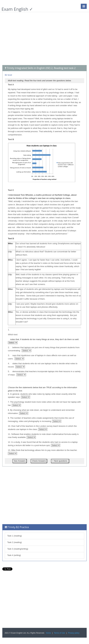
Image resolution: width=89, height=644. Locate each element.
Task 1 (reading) (14, 536)
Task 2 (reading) (14, 542)
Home (48, 633)
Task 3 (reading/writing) (18, 549)
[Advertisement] (44, 40)
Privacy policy (74, 633)
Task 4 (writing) (14, 555)
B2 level (8, 75)
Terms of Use (59, 633)
